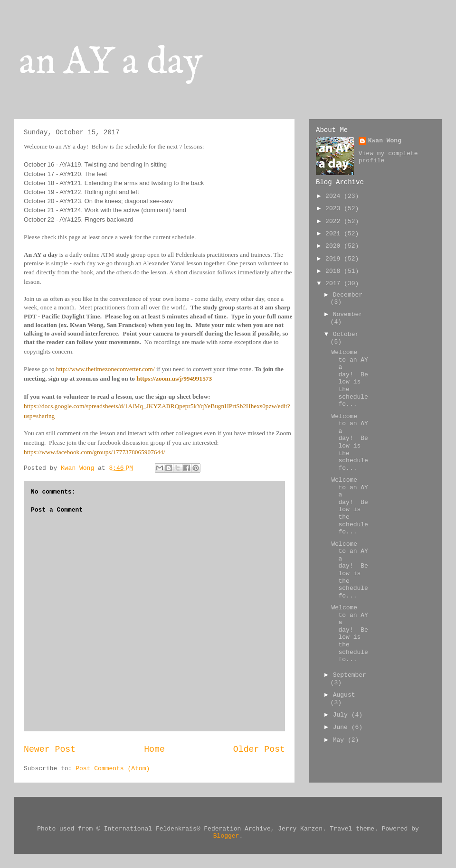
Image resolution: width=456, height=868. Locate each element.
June (342, 727)
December (348, 295)
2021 (335, 234)
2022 (335, 221)
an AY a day (111, 63)
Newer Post (50, 749)
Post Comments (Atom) (113, 769)
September (350, 675)
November (348, 314)
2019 (335, 259)
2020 (335, 246)
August (344, 695)
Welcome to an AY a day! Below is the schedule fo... (349, 378)
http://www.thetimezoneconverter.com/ (105, 369)
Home (154, 749)
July (342, 715)
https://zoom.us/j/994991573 (174, 378)
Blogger (226, 836)
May (340, 740)
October (346, 334)
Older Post (259, 749)
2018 (335, 271)
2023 (335, 209)
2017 (335, 284)
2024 (335, 196)
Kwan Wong (385, 141)
